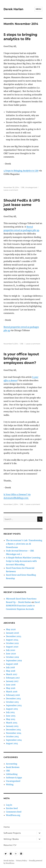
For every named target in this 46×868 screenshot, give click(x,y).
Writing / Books (11, 839)
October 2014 (12, 736)
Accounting (12, 764)
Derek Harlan (13, 9)
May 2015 (11, 719)
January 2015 (12, 726)
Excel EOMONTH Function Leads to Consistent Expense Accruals (23, 606)
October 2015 (12, 702)
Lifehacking (12, 774)
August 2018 (12, 664)
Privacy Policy (22, 861)
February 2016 (13, 695)
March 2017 (12, 674)
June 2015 (11, 716)
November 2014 (14, 733)
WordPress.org (13, 815)
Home (7, 827)
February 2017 (13, 678)
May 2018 (11, 671)
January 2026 (13, 633)
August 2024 (12, 640)
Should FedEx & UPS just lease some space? (22, 205)
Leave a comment (11, 190)
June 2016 (11, 685)
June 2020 (11, 654)
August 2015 (12, 709)
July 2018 (10, 667)
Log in (9, 805)
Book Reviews (13, 767)
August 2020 (12, 647)
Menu (38, 9)
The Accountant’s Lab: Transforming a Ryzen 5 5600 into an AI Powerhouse (24, 544)
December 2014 (13, 730)
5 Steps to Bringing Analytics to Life (21, 171)
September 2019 (14, 660)
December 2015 (13, 698)
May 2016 (11, 688)
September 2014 (14, 740)
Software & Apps (14, 778)
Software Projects (12, 833)
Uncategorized (31, 187)
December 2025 (14, 636)
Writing (10, 784)
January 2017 (12, 681)
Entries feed (12, 808)
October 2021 (12, 643)
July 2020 (11, 650)
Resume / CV (10, 845)
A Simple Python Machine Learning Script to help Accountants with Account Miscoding (23, 561)
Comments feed (14, 812)
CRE (23, 187)
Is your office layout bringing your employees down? (21, 358)
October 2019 (12, 657)
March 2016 (12, 692)
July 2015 (10, 712)
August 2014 (12, 743)
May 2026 (11, 629)
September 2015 (14, 705)
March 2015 (12, 723)
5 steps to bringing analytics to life (20, 37)
